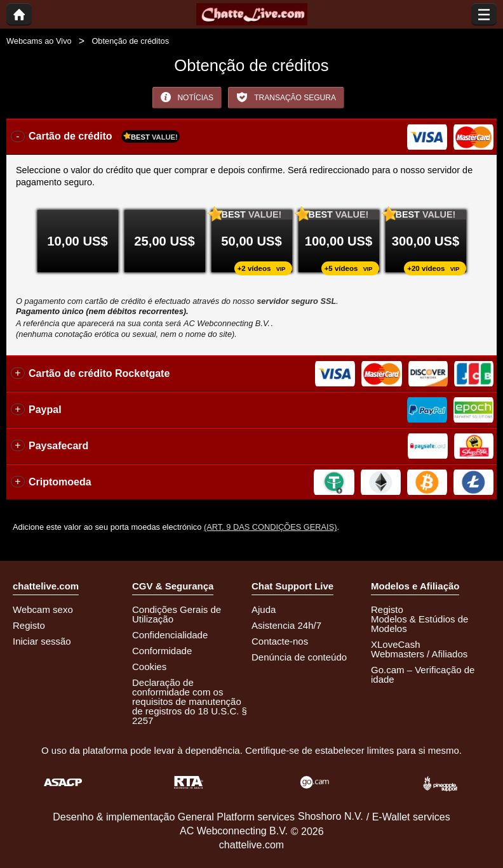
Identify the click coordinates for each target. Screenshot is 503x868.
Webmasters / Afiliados (419, 654)
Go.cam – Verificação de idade (423, 674)
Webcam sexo (43, 609)
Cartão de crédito (104, 136)
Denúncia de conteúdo (299, 657)
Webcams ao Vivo (39, 41)
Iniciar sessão (42, 641)
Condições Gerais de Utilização (177, 614)
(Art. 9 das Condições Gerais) (271, 527)
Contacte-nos (280, 641)
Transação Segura (286, 97)
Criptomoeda (60, 482)
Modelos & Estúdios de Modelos (419, 624)
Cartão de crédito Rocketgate (99, 373)
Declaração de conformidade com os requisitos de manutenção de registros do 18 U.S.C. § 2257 (190, 701)
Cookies (149, 667)
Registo (29, 625)
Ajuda (264, 609)
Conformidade (162, 651)
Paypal (45, 410)
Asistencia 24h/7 (286, 625)
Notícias (187, 97)
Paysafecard (58, 446)
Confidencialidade (170, 635)
